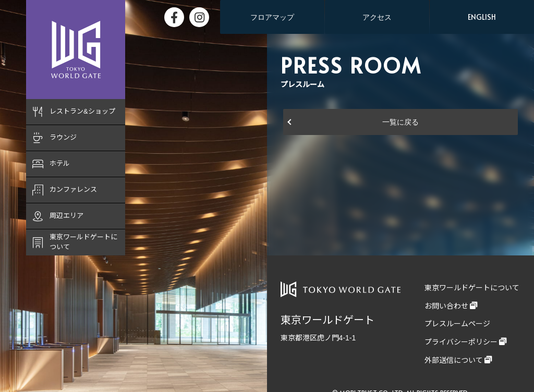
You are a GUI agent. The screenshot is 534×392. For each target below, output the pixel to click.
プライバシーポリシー (461, 342)
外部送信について (454, 360)
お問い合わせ (446, 306)
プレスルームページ (457, 324)
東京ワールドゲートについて (472, 288)
